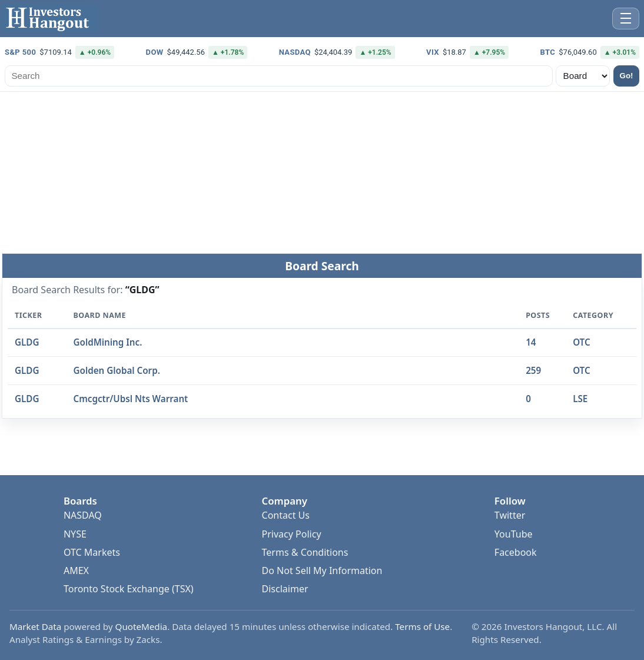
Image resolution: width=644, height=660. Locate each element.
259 (533, 370)
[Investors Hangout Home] (50, 19)
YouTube (514, 534)
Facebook (516, 552)
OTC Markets (92, 552)
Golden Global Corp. (117, 370)
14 (531, 343)
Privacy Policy (292, 534)
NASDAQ (83, 515)
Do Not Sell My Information (322, 571)
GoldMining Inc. (108, 343)
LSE (580, 399)
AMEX (76, 571)
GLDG (27, 343)
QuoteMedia (142, 626)
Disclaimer (285, 589)
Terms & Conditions (305, 552)
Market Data (35, 626)
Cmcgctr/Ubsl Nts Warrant (131, 399)
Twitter (510, 515)
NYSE (75, 534)
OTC (582, 343)
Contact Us (286, 515)
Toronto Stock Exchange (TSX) (129, 589)
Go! (627, 76)
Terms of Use (422, 626)
